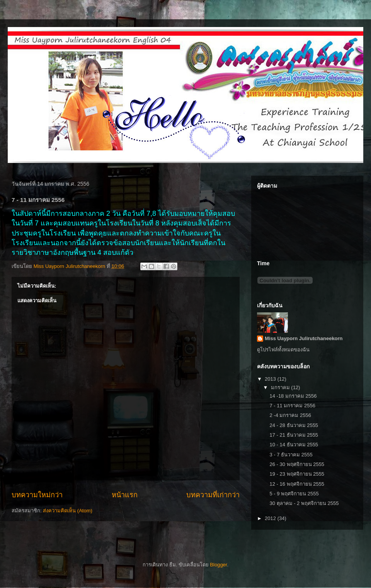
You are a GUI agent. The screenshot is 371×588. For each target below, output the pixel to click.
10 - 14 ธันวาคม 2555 (294, 445)
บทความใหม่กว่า (37, 495)
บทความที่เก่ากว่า (213, 495)
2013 (271, 379)
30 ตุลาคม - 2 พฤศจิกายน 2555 (304, 503)
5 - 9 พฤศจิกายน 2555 (294, 494)
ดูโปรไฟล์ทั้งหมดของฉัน (283, 350)
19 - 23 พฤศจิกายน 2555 (297, 474)
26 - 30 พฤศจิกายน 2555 (297, 464)
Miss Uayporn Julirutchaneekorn (304, 338)
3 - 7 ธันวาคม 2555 (291, 455)
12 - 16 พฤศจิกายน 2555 (297, 484)
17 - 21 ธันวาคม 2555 (294, 435)
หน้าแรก (125, 495)
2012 (271, 518)
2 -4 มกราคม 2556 (290, 415)
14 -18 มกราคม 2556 (293, 396)
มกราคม (281, 387)
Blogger (218, 565)
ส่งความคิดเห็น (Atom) (68, 511)
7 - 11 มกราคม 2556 (292, 406)
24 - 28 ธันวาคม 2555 (294, 425)
